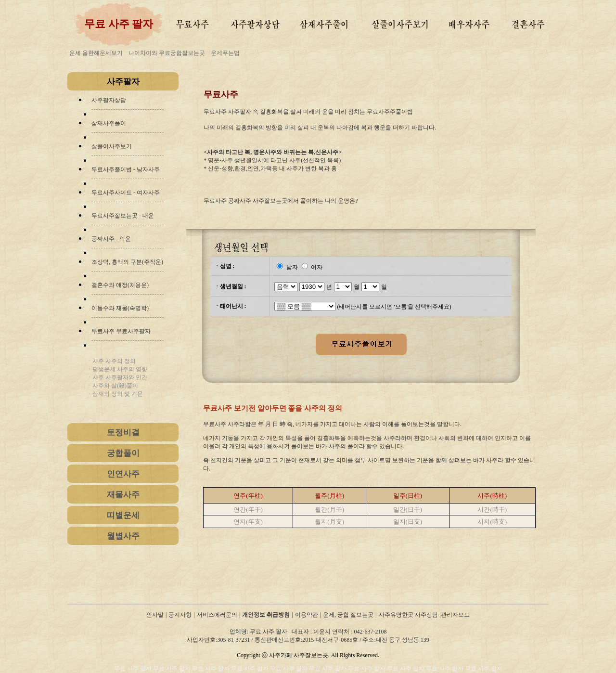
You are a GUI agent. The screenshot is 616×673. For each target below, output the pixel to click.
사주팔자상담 (109, 100)
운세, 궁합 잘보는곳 (348, 615)
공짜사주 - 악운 (111, 239)
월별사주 (123, 536)
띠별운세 (123, 515)
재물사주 (123, 495)
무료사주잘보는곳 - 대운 (123, 216)
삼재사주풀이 (109, 123)
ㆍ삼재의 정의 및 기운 (115, 394)
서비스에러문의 (217, 615)
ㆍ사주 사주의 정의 (111, 361)
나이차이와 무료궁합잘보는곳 (167, 53)
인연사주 (123, 474)
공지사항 (180, 615)
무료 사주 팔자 (134, 669)
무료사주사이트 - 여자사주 (126, 193)
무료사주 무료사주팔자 (121, 331)
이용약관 (307, 615)
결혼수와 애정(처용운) (120, 285)
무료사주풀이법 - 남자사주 (126, 169)
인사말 (155, 615)
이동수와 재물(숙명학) (120, 308)
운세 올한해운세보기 (96, 53)
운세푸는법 (225, 53)
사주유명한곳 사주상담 (408, 615)
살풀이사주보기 (112, 146)
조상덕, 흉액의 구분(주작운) (127, 262)
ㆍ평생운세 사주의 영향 (117, 369)
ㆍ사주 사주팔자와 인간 (117, 377)
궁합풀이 (123, 453)
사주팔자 (123, 82)
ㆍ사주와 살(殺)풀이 (112, 386)
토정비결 (123, 433)
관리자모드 (455, 615)
